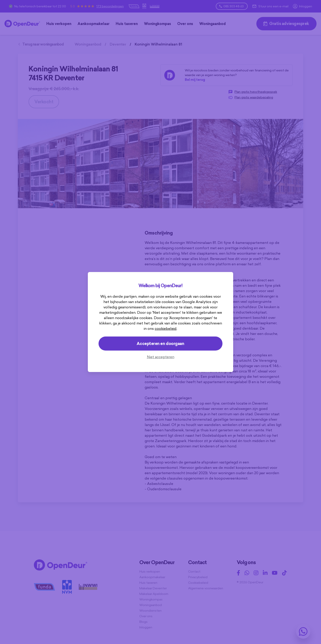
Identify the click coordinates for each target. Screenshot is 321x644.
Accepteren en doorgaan (160, 344)
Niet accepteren (161, 357)
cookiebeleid (166, 328)
